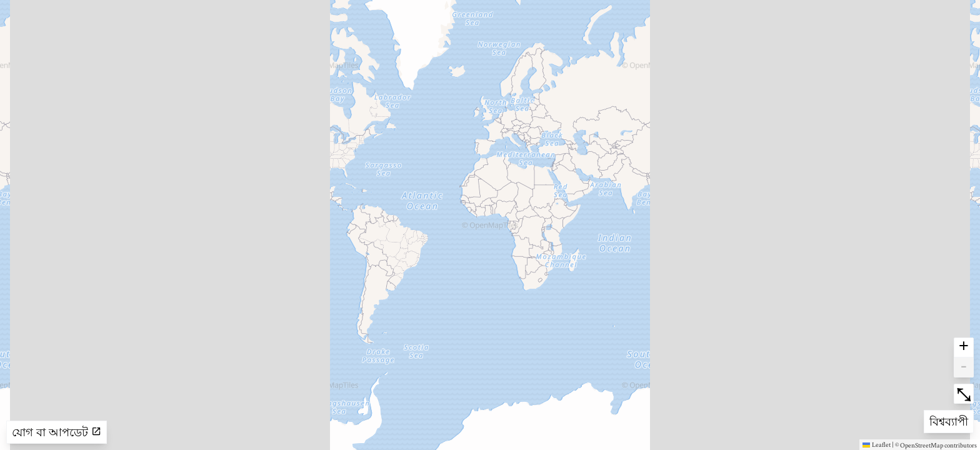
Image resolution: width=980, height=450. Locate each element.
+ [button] (964, 347)
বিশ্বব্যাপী (949, 420)
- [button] (964, 367)
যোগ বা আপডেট (57, 432)
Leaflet (877, 444)
